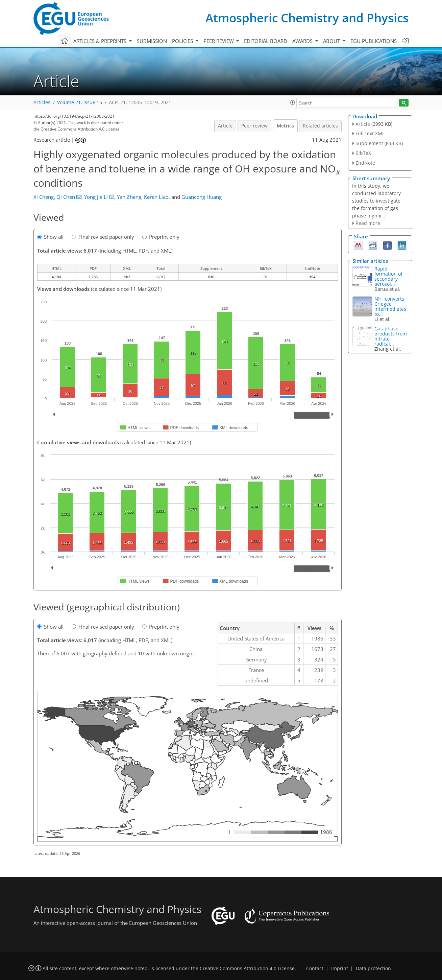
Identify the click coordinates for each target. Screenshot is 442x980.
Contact (315, 969)
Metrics (285, 126)
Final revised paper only (103, 237)
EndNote (365, 163)
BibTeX (363, 153)
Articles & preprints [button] (101, 41)
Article (225, 126)
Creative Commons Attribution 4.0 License (247, 969)
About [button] (332, 41)
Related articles (320, 126)
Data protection (373, 969)
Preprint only (161, 237)
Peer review (254, 126)
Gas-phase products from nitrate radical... (391, 336)
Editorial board (266, 41)
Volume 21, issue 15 (80, 102)
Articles (42, 102)
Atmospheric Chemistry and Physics (307, 18)
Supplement (369, 143)
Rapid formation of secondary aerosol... (388, 276)
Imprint (340, 969)
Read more (368, 223)
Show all (50, 237)
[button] (293, 102)
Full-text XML (370, 133)
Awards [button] (303, 41)
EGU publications (374, 41)
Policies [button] (183, 41)
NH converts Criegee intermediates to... (390, 306)
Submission (152, 41)
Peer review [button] (219, 41)
